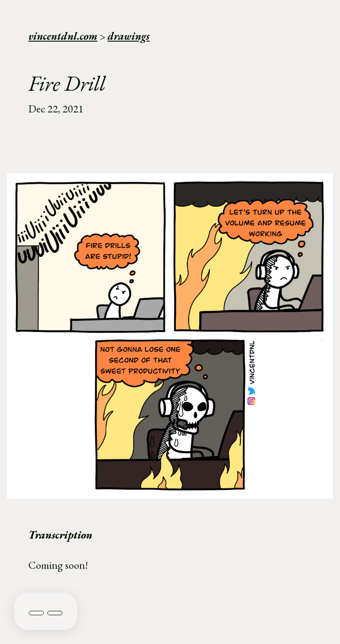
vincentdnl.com (63, 36)
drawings (129, 36)
